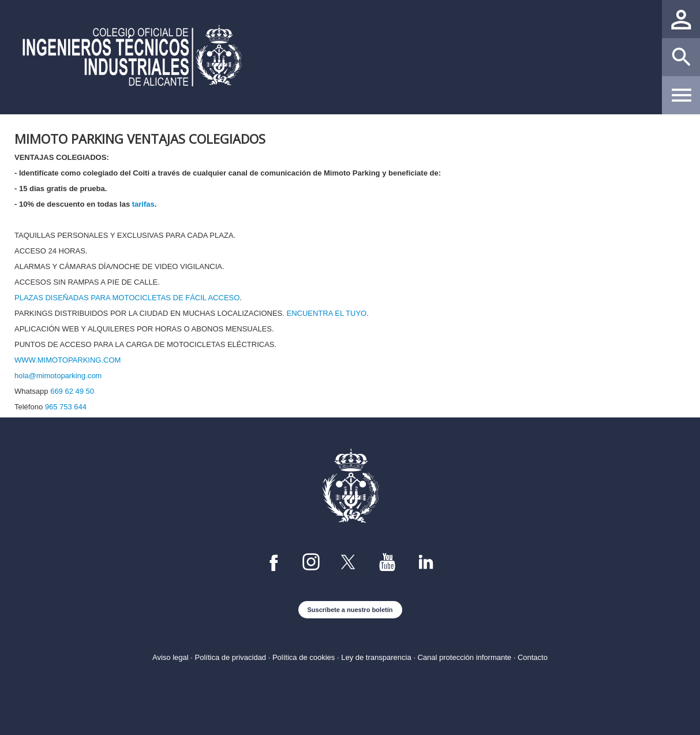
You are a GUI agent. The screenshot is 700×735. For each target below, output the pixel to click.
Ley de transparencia (376, 657)
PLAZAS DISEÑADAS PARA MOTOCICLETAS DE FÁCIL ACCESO (127, 298)
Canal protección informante (464, 657)
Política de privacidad (231, 657)
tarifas (143, 204)
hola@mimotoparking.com (58, 376)
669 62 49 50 (72, 391)
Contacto (533, 657)
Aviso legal (171, 657)
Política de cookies (304, 657)
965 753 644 (66, 407)
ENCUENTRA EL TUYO (326, 313)
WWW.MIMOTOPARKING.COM (68, 360)
